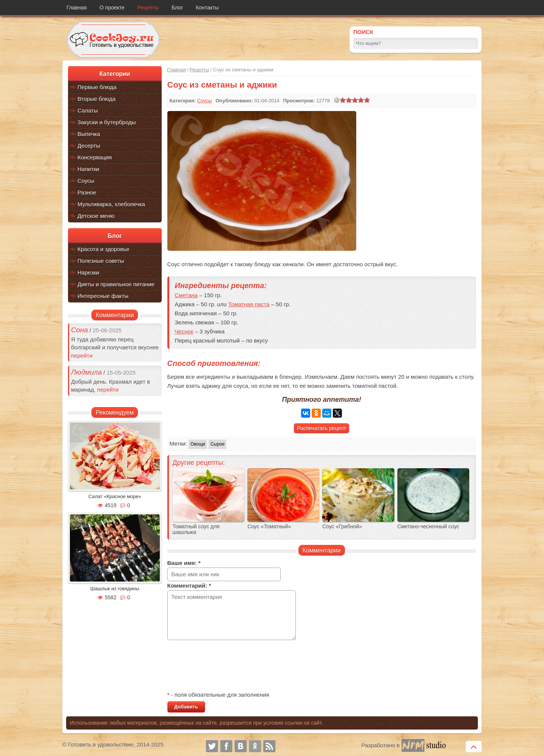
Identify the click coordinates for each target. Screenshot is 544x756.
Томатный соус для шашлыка (196, 529)
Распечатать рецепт (321, 428)
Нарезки (88, 272)
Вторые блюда (97, 99)
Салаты (88, 110)
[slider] (355, 100)
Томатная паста (249, 304)
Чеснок (184, 331)
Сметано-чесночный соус (428, 527)
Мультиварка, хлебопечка (111, 204)
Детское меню (96, 216)
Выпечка (89, 134)
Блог (177, 8)
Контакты (207, 8)
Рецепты (148, 8)
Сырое (217, 444)
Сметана (186, 295)
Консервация (95, 157)
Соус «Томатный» (269, 527)
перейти (82, 356)
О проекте (112, 8)
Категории (115, 74)
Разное (87, 192)
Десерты (89, 146)
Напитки (88, 169)
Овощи (198, 444)
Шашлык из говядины (115, 589)
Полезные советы (101, 261)
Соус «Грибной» (342, 527)
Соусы (86, 181)
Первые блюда (97, 87)
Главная (76, 8)
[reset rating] (337, 100)
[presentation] (225, 667)
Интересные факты (103, 296)
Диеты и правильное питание (116, 284)
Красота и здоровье (103, 249)
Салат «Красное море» (115, 496)
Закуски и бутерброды (107, 122)
